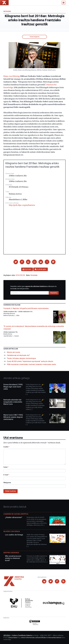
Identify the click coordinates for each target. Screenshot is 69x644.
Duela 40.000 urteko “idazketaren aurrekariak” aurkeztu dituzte (30, 361)
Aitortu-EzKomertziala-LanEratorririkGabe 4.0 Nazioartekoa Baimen (41, 638)
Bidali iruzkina (11, 491)
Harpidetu (54, 293)
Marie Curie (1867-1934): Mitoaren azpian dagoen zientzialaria (13, 417)
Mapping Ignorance (11, 553)
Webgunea (7, 483)
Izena (6, 467)
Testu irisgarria (34, 37)
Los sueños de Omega (14, 535)
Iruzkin (6, 447)
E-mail (6, 475)
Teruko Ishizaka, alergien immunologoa (21, 358)
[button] (16, 262)
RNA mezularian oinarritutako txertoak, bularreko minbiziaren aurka (31, 364)
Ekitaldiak (7, 11)
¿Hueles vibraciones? (14, 517)
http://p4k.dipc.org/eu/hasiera (22, 205)
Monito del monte (13, 352)
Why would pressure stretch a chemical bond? (13, 558)
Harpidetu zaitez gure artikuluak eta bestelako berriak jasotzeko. (33, 287)
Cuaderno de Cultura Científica (16, 514)
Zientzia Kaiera (13, 638)
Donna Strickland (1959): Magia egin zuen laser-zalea (13, 387)
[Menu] (64, 3)
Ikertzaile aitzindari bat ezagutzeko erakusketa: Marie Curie (13, 402)
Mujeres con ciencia (12, 531)
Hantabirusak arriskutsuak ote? (18, 355)
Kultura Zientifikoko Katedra (22, 635)
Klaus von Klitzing (12, 76)
